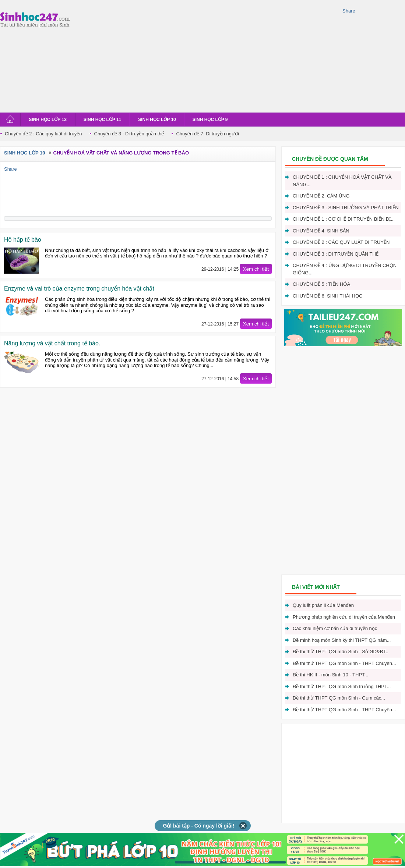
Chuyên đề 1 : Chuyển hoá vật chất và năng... (342, 181)
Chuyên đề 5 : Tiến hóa (321, 284)
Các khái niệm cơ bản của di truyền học (335, 628)
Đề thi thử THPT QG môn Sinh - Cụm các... (339, 698)
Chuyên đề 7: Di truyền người (207, 134)
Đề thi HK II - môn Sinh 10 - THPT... (330, 675)
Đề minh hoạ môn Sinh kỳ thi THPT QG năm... (342, 640)
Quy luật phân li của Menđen (323, 605)
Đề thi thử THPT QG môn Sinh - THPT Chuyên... (344, 663)
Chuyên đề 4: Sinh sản (321, 231)
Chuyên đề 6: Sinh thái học (327, 296)
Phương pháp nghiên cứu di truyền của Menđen (344, 617)
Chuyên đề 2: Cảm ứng (321, 196)
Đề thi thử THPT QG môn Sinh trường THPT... (342, 686)
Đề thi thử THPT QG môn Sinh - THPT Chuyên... (344, 710)
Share (349, 11)
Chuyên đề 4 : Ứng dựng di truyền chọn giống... (345, 269)
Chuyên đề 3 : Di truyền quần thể (129, 134)
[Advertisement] (178, 55)
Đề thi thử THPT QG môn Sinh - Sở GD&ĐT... (341, 652)
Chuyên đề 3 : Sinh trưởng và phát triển (346, 208)
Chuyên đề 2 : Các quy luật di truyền (43, 134)
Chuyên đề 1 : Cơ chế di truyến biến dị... (344, 219)
